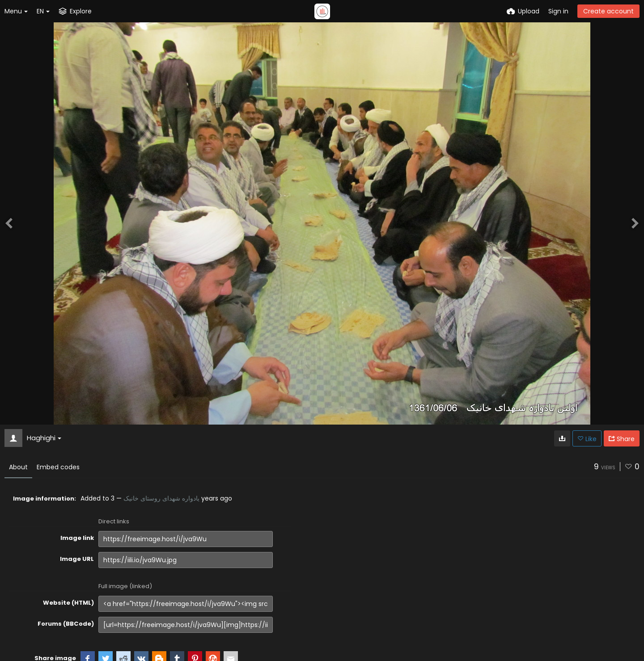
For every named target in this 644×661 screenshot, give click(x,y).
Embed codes (58, 467)
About (18, 467)
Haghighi (44, 438)
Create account (608, 11)
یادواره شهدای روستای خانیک (161, 498)
